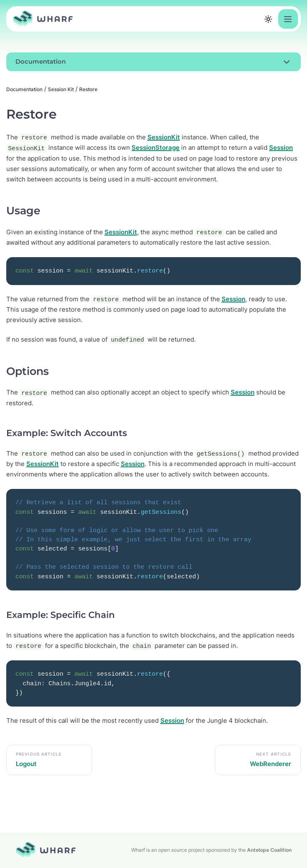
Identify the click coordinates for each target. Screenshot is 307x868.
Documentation (24, 89)
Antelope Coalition (269, 850)
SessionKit (164, 137)
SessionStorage (156, 148)
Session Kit (61, 89)
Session (281, 148)
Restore (88, 89)
